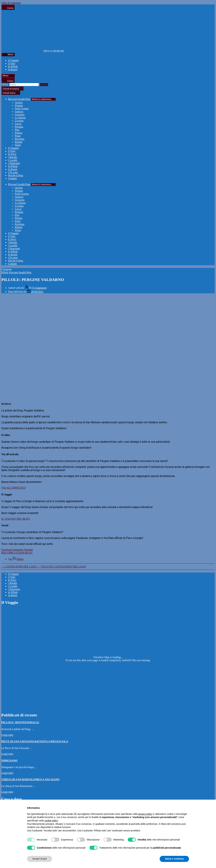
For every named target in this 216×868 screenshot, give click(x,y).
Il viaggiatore (39, 288)
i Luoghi (13, 160)
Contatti (12, 178)
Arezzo (19, 102)
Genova (19, 112)
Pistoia (19, 133)
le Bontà (13, 69)
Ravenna (20, 139)
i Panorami (14, 163)
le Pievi (12, 154)
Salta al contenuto (11, 3)
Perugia (19, 127)
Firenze (19, 105)
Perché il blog (16, 175)
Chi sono (13, 172)
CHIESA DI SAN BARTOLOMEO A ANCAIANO (30, 779)
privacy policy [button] (145, 814)
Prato (18, 136)
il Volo (12, 63)
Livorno (19, 121)
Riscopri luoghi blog (19, 99)
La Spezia (20, 118)
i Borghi (13, 157)
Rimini (19, 142)
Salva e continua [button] (174, 859)
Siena (18, 145)
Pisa (17, 130)
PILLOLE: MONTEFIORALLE (20, 722)
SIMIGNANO (9, 761)
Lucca (18, 124)
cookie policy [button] (51, 821)
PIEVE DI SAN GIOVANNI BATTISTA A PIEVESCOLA (35, 741)
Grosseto (20, 115)
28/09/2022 (37, 292)
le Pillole (13, 66)
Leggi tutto (7, 735)
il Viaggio (13, 60)
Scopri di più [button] (40, 859)
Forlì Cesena (22, 108)
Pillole (5, 272)
